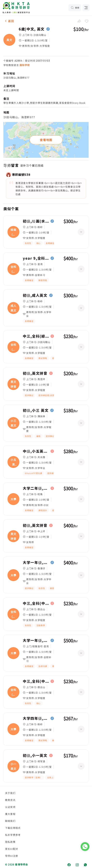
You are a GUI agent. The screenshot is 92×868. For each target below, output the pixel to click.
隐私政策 (10, 842)
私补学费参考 (13, 835)
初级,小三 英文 (36, 410)
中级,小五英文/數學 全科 (36, 451)
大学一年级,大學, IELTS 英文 (36, 563)
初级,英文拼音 (35, 373)
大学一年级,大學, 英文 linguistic (36, 640)
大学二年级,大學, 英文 (36, 488)
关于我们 (10, 793)
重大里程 (10, 814)
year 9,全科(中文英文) (36, 258)
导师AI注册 (12, 856)
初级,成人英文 (35, 295)
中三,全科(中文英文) (36, 603)
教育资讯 (10, 800)
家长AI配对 (12, 849)
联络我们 (10, 821)
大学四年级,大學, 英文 (36, 718)
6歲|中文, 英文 (32, 29)
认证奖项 (10, 807)
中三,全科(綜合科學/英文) (36, 336)
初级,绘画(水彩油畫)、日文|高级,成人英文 (36, 221)
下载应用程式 (13, 828)
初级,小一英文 (35, 756)
